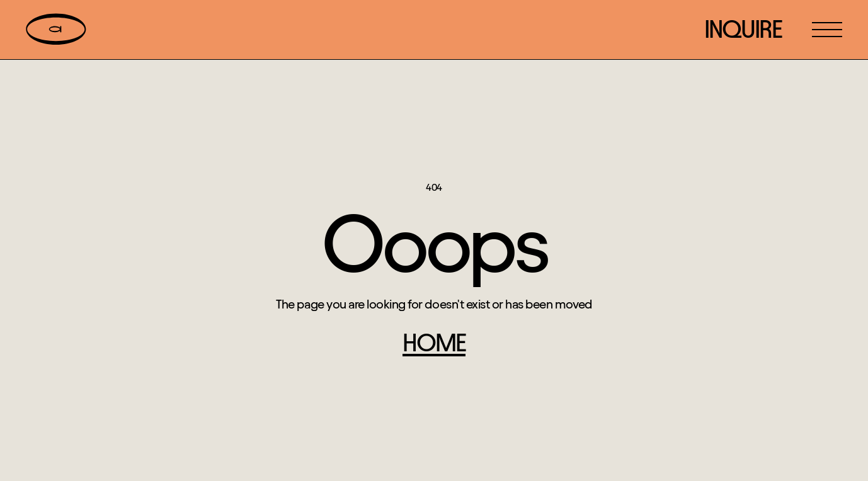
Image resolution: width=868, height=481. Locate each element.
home (434, 343)
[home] (56, 30)
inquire (743, 29)
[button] (827, 30)
